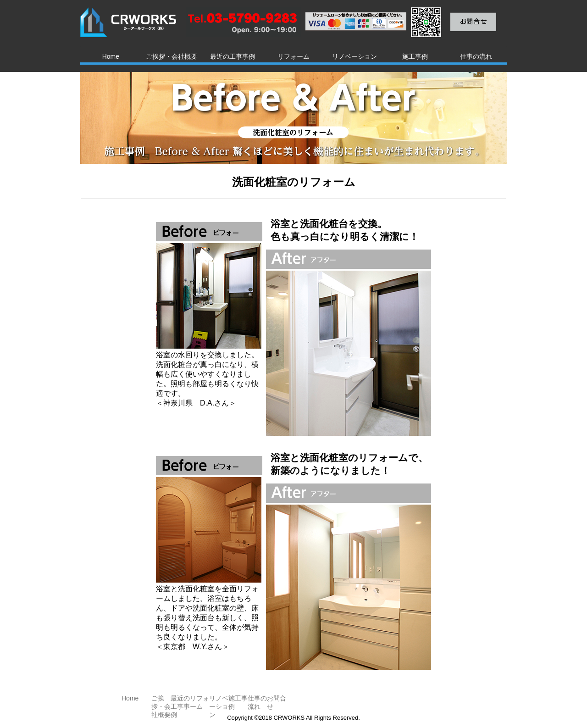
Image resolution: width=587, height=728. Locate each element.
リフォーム (293, 56)
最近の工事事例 (233, 56)
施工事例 (415, 56)
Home (111, 56)
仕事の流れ (476, 56)
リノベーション (354, 56)
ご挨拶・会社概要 (172, 56)
